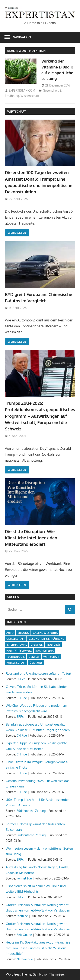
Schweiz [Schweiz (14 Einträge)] (26, 651)
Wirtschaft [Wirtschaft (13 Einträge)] (51, 657)
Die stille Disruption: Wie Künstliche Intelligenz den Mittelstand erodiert (31, 538)
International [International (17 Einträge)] (17, 645)
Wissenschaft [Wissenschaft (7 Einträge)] (16, 663)
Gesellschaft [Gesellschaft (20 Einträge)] (16, 639)
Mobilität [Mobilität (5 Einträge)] (53, 645)
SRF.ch (21, 679)
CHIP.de (22, 698)
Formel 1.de (24, 878)
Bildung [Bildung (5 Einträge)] (23, 633)
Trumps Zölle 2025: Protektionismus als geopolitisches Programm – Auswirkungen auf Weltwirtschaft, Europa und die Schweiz (40, 416)
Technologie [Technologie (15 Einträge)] (16, 657)
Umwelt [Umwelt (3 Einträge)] (34, 657)
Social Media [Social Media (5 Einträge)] (44, 651)
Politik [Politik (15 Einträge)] (11, 651)
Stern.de (22, 916)
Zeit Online (24, 935)
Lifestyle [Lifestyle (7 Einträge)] (37, 645)
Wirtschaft (17, 111)
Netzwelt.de (25, 959)
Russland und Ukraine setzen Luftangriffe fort (39, 674)
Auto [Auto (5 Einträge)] (10, 633)
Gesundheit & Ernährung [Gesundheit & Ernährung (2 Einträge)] (47, 639)
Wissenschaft (30, 96)
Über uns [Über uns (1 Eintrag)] (36, 663)
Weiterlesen (17, 233)
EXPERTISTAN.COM (22, 90)
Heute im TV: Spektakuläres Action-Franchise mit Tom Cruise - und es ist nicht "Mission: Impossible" (38, 948)
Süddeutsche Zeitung (31, 811)
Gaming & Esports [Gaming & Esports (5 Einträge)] (45, 633)
